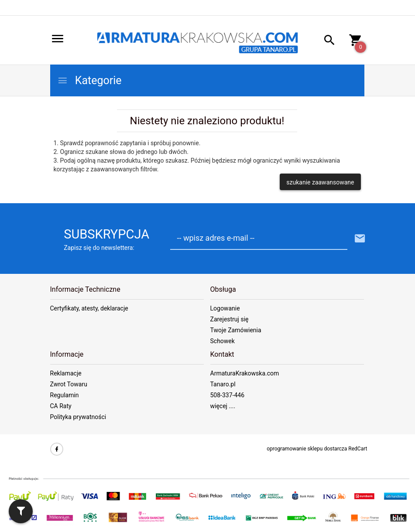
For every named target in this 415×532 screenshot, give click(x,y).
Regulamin (65, 395)
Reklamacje (66, 373)
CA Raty (61, 406)
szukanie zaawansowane (320, 182)
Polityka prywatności (78, 417)
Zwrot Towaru (69, 384)
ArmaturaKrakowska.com (245, 373)
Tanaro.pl (223, 384)
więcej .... (223, 406)
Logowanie (225, 308)
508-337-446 (228, 395)
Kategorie (89, 80)
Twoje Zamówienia (236, 330)
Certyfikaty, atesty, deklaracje (89, 308)
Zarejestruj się (230, 319)
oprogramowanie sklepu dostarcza (307, 449)
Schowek (223, 341)
